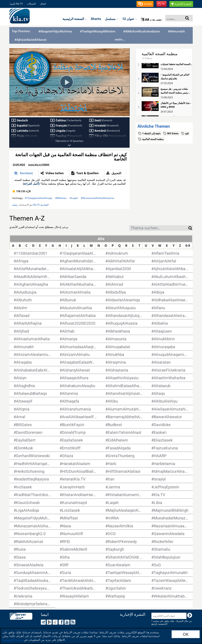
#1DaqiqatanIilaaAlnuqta (39, 198)
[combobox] (159, 228)
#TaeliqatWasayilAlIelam (98, 31)
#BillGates (61, 198)
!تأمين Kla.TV (16, 4)
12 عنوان (130, 19)
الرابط (154, 624)
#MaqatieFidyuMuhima (55, 31)
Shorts (96, 19)
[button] (145, 4)
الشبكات (31, 4)
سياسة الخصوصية (13, 640)
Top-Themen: (21, 31)
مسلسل (112, 19)
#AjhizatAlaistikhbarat (31, 40)
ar (152, 20)
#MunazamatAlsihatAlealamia (98, 198)
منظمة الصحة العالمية (160, 54)
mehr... (120, 39)
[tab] (25, 173)
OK (186, 634)
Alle (101, 239)
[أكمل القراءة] (31, 184)
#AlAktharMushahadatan (142, 31)
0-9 (188, 246)
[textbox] (159, 228)
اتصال (43, 4)
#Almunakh (177, 31)
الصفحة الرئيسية (75, 19)
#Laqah (74, 198)
